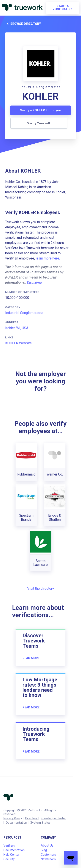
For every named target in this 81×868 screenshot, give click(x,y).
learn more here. (48, 258)
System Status (40, 823)
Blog (44, 850)
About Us (47, 846)
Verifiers (9, 846)
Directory (31, 818)
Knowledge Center (53, 818)
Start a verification (63, 8)
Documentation (16, 823)
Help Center (11, 855)
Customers (48, 855)
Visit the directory (41, 589)
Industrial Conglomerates (24, 313)
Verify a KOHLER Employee (40, 110)
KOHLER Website (18, 343)
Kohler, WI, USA (17, 328)
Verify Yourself (39, 123)
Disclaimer (35, 283)
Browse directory (23, 24)
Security (9, 859)
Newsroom (48, 859)
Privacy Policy (13, 818)
